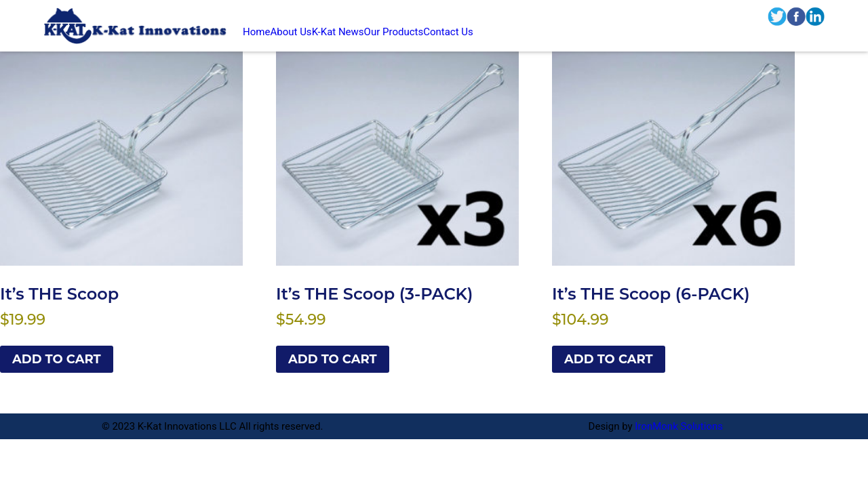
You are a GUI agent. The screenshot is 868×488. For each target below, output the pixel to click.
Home (256, 32)
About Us (291, 32)
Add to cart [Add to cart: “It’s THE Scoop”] (57, 359)
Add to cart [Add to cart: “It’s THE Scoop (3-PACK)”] (333, 359)
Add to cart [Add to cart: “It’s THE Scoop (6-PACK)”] (609, 359)
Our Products (394, 32)
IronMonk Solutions (679, 426)
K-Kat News (338, 32)
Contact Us (448, 32)
